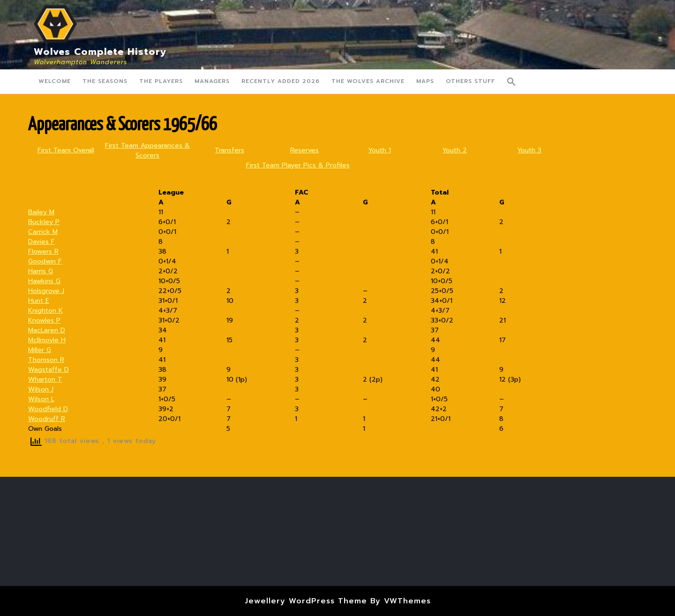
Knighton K (45, 311)
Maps (425, 81)
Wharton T (45, 379)
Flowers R (43, 252)
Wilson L (41, 399)
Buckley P (44, 222)
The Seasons (105, 81)
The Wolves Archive (368, 81)
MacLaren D (47, 330)
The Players (161, 81)
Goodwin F (45, 261)
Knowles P (44, 320)
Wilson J (41, 389)
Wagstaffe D (49, 370)
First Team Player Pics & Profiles (298, 165)
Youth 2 (455, 150)
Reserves (304, 150)
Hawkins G (44, 281)
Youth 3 (529, 150)
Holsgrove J (46, 291)
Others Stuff (470, 81)
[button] (511, 82)
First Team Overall (66, 150)
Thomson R (46, 360)
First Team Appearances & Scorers (147, 150)
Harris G (41, 271)
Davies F (41, 242)
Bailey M (41, 212)
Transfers (229, 150)
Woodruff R (47, 419)
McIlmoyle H (47, 340)
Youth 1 (380, 150)
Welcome (55, 81)
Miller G (40, 350)
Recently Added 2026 (281, 81)
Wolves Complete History (100, 52)
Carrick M (43, 232)
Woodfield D (48, 409)
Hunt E (39, 301)
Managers (212, 81)
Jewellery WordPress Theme (306, 601)
